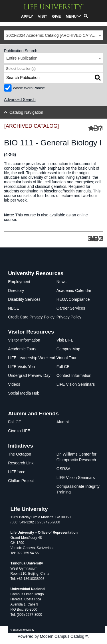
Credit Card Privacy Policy (31, 317)
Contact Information (74, 375)
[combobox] (53, 35)
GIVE (56, 16)
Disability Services (24, 299)
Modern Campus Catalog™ (64, 636)
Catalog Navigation (26, 112)
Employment (19, 282)
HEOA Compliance (73, 299)
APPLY (27, 16)
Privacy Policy (69, 317)
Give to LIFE (19, 431)
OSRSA (63, 469)
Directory (16, 290)
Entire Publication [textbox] (22, 58)
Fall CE (63, 367)
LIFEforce (17, 472)
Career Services (71, 308)
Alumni (63, 422)
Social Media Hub (24, 393)
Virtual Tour (66, 358)
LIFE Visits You (21, 367)
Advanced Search (20, 99)
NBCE (14, 308)
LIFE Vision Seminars (76, 384)
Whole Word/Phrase (29, 88)
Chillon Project (21, 481)
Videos (14, 384)
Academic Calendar (74, 290)
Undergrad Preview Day (29, 375)
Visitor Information (24, 340)
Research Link (21, 463)
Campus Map (68, 349)
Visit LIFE (65, 340)
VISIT (43, 16)
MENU (71, 16)
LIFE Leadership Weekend (32, 358)
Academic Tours (22, 349)
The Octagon (20, 454)
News (61, 282)
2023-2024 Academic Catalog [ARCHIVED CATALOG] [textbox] (54, 35)
